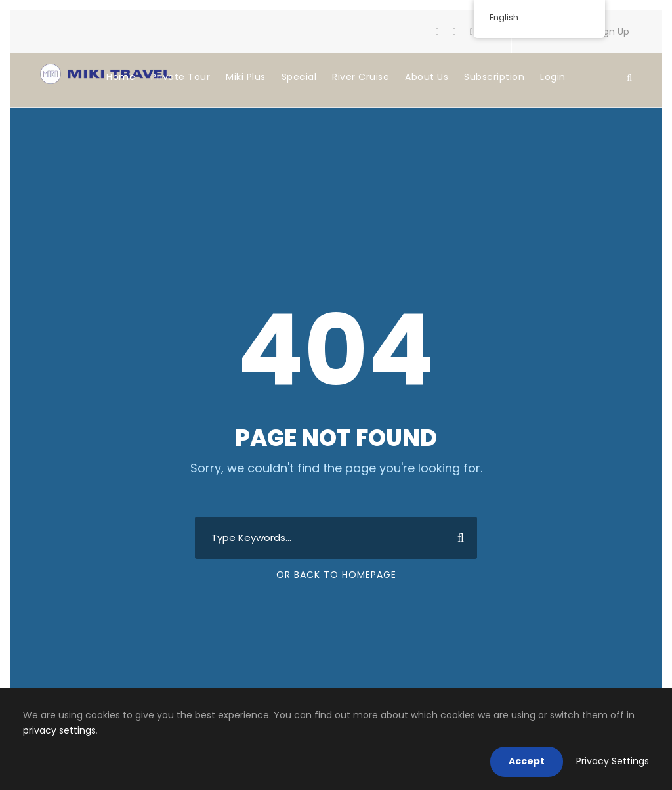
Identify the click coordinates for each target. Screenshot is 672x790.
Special (299, 77)
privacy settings (59, 730)
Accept (527, 761)
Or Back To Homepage (336, 575)
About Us (427, 77)
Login (553, 77)
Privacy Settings (613, 761)
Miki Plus (246, 77)
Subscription (494, 77)
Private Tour (180, 77)
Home (121, 77)
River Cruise (361, 77)
